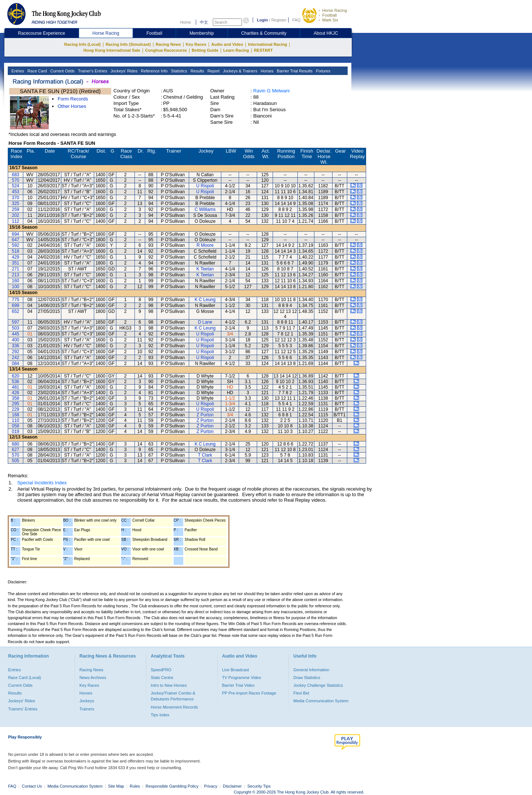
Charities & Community (264, 33)
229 (16, 409)
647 (16, 240)
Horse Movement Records (174, 707)
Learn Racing (236, 50)
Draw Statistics (307, 678)
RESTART (263, 50)
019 (16, 431)
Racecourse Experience (42, 33)
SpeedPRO (161, 670)
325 (16, 204)
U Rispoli (205, 186)
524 (16, 186)
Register (279, 20)
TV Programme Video (242, 678)
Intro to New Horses (169, 685)
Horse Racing (335, 10)
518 (16, 251)
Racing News (168, 44)
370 (16, 198)
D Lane (205, 322)
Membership (202, 33)
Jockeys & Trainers (239, 71)
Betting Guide (205, 50)
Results (197, 71)
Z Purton (205, 415)
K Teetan (205, 269)
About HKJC (326, 33)
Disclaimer (232, 786)
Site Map (116, 786)
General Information (311, 670)
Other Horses (72, 106)
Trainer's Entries (92, 71)
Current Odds (62, 71)
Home (186, 22)
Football (329, 15)
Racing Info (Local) (83, 44)
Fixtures (323, 71)
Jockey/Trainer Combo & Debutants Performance (173, 696)
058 (16, 426)
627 (16, 450)
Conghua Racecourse (166, 50)
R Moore (205, 245)
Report (213, 71)
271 (16, 269)
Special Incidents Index (42, 483)
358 (16, 398)
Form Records (73, 99)
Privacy (211, 786)
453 (16, 192)
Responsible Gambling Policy (172, 786)
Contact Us (32, 786)
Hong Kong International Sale (112, 50)
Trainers (87, 709)
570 (16, 180)
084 (16, 364)
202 (16, 215)
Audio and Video (227, 44)
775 (16, 300)
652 (16, 311)
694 (16, 234)
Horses (266, 71)
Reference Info (154, 71)
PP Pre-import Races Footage (249, 693)
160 (16, 281)
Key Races (196, 44)
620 (16, 376)
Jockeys (87, 701)
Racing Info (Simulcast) (128, 44)
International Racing (267, 44)
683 (16, 175)
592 (16, 245)
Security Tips (259, 786)
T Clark (205, 455)
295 (16, 404)
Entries (17, 71)
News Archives (93, 678)
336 (16, 346)
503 (16, 328)
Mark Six (330, 20)
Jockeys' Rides (123, 71)
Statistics (179, 71)
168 (16, 415)
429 (16, 257)
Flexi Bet (301, 693)
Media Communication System (321, 701)
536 (16, 382)
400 (16, 340)
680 (16, 444)
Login (262, 20)
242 (16, 358)
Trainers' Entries (23, 709)
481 (16, 387)
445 (16, 334)
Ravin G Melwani (272, 91)
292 (16, 352)
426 (16, 393)
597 (16, 322)
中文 (204, 22)
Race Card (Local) (25, 678)
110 (16, 420)
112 (16, 221)
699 (16, 306)
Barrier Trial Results (294, 71)
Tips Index (160, 715)
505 (16, 461)
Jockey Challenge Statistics (318, 685)
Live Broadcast (236, 670)
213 (16, 275)
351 (16, 263)
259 (16, 209)
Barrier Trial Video (238, 685)
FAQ (296, 20)
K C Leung (205, 300)
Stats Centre (162, 678)
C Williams (205, 209)
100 (16, 287)
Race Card (37, 71)
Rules (135, 786)
